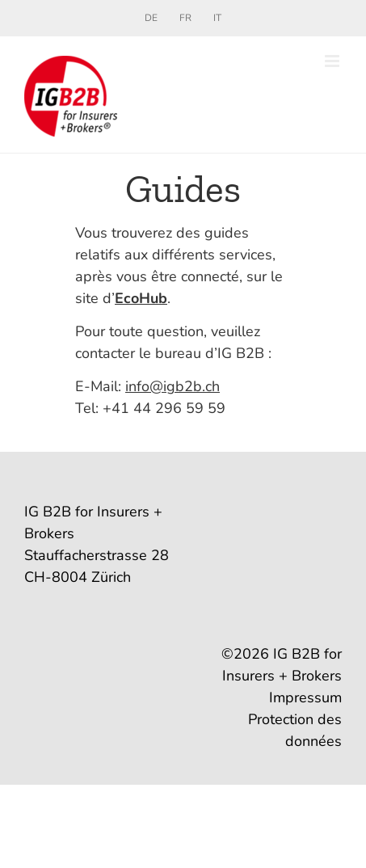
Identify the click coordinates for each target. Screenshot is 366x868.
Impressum (305, 697)
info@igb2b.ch (172, 386)
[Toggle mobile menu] (333, 61)
